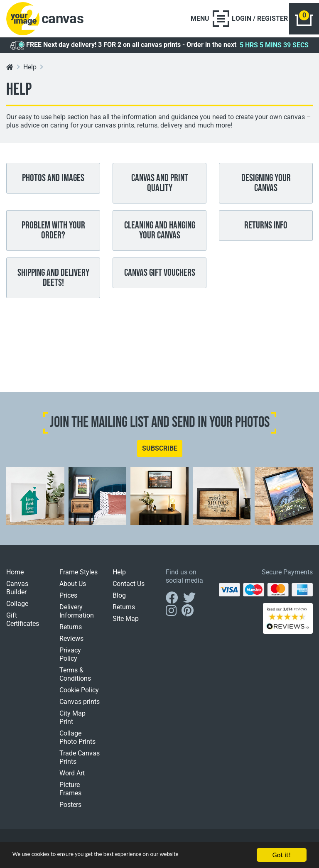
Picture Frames (70, 793)
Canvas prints (80, 706)
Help (30, 71)
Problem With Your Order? (53, 234)
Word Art (72, 777)
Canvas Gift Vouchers (160, 277)
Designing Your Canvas (266, 187)
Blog (119, 600)
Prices (68, 600)
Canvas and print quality (160, 187)
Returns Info (266, 229)
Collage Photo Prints (77, 742)
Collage (17, 608)
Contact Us (129, 588)
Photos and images (53, 182)
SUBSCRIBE (160, 452)
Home (15, 576)
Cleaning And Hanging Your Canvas (160, 234)
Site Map (126, 623)
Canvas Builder (17, 592)
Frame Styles (79, 576)
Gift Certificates (23, 624)
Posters (70, 809)
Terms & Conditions (75, 678)
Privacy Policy (70, 658)
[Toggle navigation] (203, 21)
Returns (71, 631)
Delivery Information (77, 615)
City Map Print (72, 722)
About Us (73, 588)
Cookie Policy (79, 694)
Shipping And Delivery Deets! (53, 282)
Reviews (71, 643)
